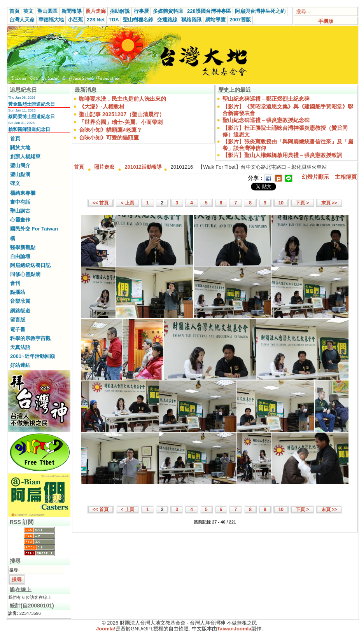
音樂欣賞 (20, 301)
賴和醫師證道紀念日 (29, 129)
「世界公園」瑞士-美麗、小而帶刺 (121, 122)
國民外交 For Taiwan (34, 229)
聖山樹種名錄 (138, 20)
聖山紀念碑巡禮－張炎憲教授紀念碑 (266, 120)
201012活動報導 (143, 167)
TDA (114, 20)
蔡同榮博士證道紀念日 (32, 117)
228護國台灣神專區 (209, 11)
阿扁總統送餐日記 (30, 265)
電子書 (18, 329)
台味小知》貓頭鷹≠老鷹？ (110, 130)
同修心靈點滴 (25, 274)
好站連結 (20, 365)
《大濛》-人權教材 (102, 106)
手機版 (326, 21)
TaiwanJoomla (234, 629)
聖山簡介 (20, 165)
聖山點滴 (20, 174)
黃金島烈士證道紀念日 (32, 104)
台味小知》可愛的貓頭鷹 (109, 138)
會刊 (15, 283)
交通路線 (167, 20)
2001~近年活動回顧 (32, 356)
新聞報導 (72, 11)
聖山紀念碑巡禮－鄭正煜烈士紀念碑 (266, 99)
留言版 (18, 320)
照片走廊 (96, 11)
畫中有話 (20, 202)
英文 (28, 11)
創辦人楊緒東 (25, 156)
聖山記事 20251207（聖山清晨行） (122, 114)
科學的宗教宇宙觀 (30, 338)
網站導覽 (215, 20)
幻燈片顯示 (315, 177)
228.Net (96, 20)
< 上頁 (128, 203)
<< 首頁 (101, 203)
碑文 (15, 183)
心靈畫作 (20, 220)
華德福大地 (51, 20)
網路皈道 (20, 311)
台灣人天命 (22, 20)
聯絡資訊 (191, 20)
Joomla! (106, 629)
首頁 (14, 11)
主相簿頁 (346, 177)
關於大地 (20, 147)
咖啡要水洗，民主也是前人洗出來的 (123, 99)
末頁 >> (329, 203)
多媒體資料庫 (168, 11)
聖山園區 (47, 11)
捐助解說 (120, 11)
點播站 (18, 292)
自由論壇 (20, 256)
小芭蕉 (75, 20)
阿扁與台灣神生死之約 (260, 11)
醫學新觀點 (23, 247)
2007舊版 (240, 20)
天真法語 (20, 347)
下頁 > (302, 203)
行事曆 (141, 11)
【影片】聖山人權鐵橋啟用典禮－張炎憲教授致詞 (282, 155)
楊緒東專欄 (23, 193)
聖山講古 (20, 211)
